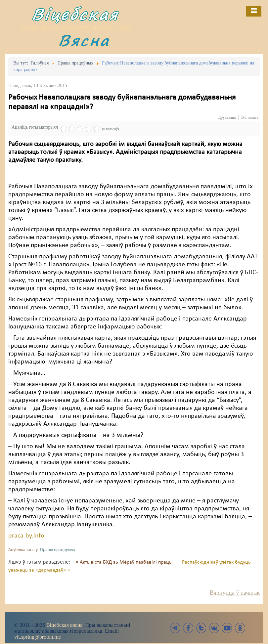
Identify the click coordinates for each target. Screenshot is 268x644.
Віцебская (75, 14)
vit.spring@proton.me (38, 637)
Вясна (84, 40)
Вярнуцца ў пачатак (235, 593)
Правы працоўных (58, 550)
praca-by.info (26, 536)
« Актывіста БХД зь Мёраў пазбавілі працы (125, 562)
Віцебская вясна (64, 625)
